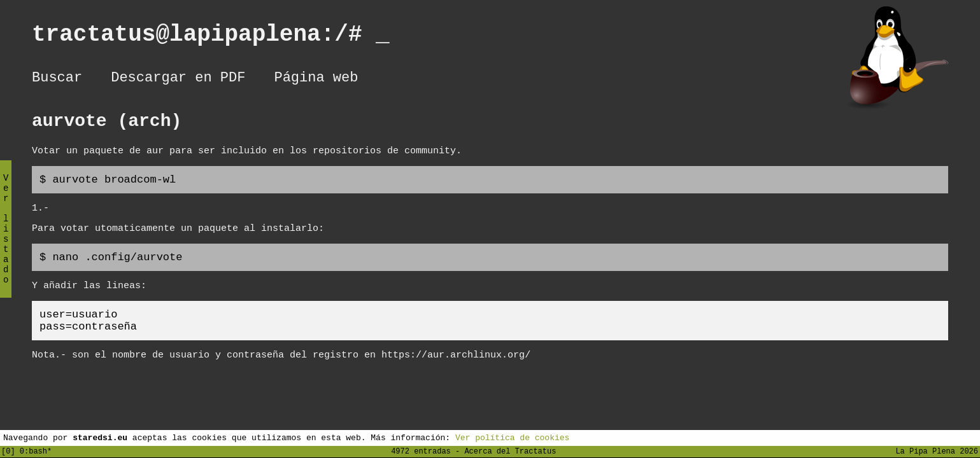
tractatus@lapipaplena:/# (211, 37)
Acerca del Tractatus (510, 451)
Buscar (57, 80)
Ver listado (6, 239)
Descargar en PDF (178, 80)
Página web (316, 80)
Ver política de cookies (512, 437)
